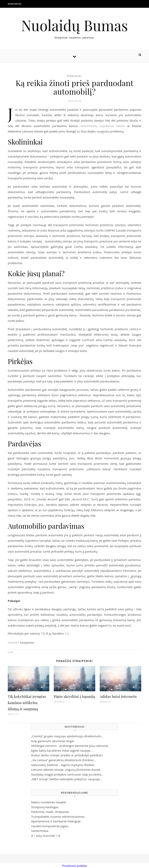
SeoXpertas (27, 643)
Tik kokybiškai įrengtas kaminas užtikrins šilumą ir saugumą (27, 703)
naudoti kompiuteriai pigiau (50, 826)
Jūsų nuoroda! (46, 836)
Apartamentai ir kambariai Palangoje (56, 821)
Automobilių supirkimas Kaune (103, 126)
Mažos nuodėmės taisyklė (49, 802)
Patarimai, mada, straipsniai (50, 812)
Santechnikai (40, 831)
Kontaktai (15, 4)
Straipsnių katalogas (45, 807)
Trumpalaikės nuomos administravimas (58, 817)
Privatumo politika (74, 866)
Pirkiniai (74, 76)
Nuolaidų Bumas (74, 25)
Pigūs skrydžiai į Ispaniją (74, 696)
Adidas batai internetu (118, 696)
